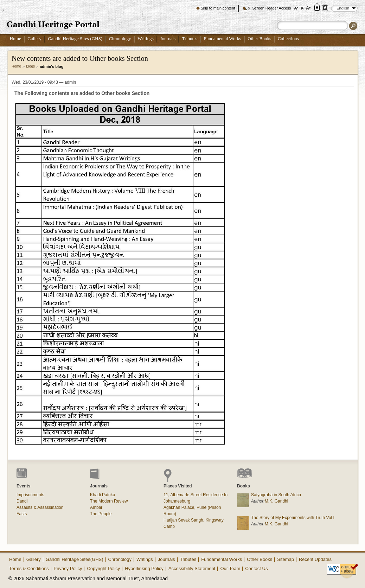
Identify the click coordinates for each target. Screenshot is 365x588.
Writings (146, 39)
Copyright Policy (103, 568)
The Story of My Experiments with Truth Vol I (293, 518)
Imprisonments (30, 495)
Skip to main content (218, 8)
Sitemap (286, 559)
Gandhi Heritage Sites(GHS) (75, 559)
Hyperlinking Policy (144, 568)
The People (101, 514)
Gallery (34, 39)
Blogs (30, 66)
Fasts (22, 514)
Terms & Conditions (29, 568)
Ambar (96, 507)
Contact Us (256, 568)
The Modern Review (109, 501)
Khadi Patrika (103, 495)
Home (15, 39)
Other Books (259, 39)
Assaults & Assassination (40, 507)
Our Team (230, 568)
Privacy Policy (68, 568)
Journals (168, 39)
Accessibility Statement (192, 568)
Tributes (190, 39)
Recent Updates (315, 559)
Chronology (120, 39)
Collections (288, 39)
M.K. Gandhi (277, 501)
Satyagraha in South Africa (276, 495)
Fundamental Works (223, 39)
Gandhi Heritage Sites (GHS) (75, 39)
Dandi (22, 501)
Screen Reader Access (271, 8)
